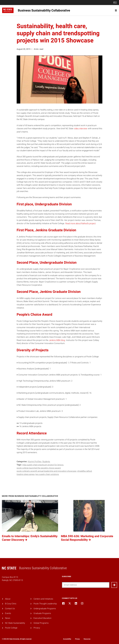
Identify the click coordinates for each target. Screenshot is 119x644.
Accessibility (67, 639)
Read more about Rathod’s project (80, 223)
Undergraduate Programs (45, 609)
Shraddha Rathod (84, 471)
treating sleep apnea (26, 474)
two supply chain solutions (47, 474)
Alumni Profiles (35, 462)
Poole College (11, 628)
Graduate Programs (42, 613)
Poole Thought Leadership (45, 604)
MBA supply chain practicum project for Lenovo (43, 465)
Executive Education (42, 618)
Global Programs (41, 623)
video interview (81, 129)
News (8, 618)
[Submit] (114, 585)
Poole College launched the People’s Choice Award (39, 468)
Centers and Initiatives (43, 599)
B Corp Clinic (11, 604)
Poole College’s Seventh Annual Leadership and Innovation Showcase (47, 471)
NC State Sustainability (15, 623)
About (8, 599)
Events (8, 613)
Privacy (37, 628)
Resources (87, 639)
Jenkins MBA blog (57, 340)
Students (46, 462)
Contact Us (10, 609)
